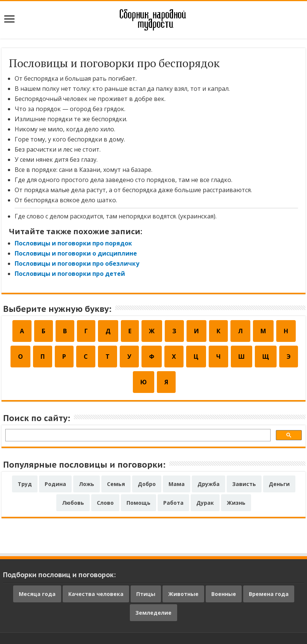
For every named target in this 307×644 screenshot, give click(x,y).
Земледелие (153, 613)
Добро (147, 484)
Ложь (87, 484)
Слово (105, 503)
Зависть (244, 484)
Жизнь (236, 503)
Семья (116, 484)
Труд (25, 484)
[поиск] (137, 436)
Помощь (138, 503)
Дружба (208, 484)
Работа (173, 503)
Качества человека (96, 594)
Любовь (73, 503)
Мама (177, 484)
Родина (55, 484)
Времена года (269, 594)
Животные (183, 594)
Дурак (205, 503)
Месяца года (37, 594)
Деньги (279, 484)
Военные (224, 594)
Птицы (146, 594)
